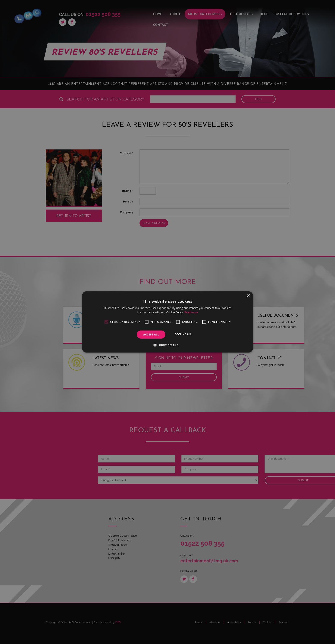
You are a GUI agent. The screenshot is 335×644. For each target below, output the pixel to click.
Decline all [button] (183, 334)
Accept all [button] (151, 335)
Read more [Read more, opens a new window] (191, 312)
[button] (167, 345)
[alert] (167, 322)
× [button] (248, 296)
